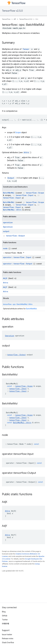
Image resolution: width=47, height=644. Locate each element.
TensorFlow (6, 19)
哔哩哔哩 (6, 624)
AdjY (6, 287)
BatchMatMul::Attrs (13, 210)
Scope (18, 132)
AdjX (6, 278)
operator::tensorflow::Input (18, 257)
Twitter (5, 620)
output (6, 231)
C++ (37, 19)
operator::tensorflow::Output (18, 264)
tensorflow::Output (15, 236)
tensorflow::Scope (35, 193)
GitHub (5, 616)
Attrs (27, 152)
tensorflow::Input (25, 195)
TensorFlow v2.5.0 (12, 11)
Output (11, 178)
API (15, 19)
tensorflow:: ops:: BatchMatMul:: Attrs (18, 304)
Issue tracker (7, 635)
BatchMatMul (9, 193)
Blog (4, 612)
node (6, 248)
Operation (8, 227)
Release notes (8, 639)
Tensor (26, 49)
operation (8, 222)
